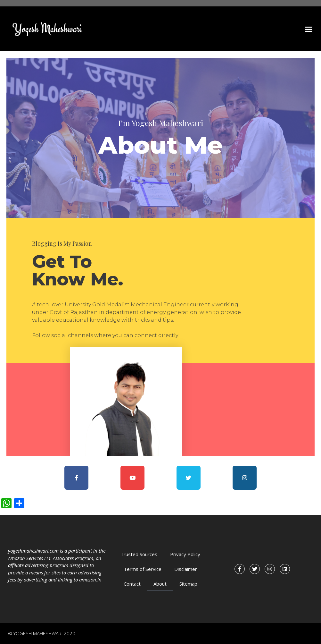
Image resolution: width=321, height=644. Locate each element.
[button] (309, 29)
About (160, 584)
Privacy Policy (185, 554)
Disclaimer (186, 569)
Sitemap (188, 584)
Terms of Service (143, 569)
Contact (132, 584)
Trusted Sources (139, 554)
